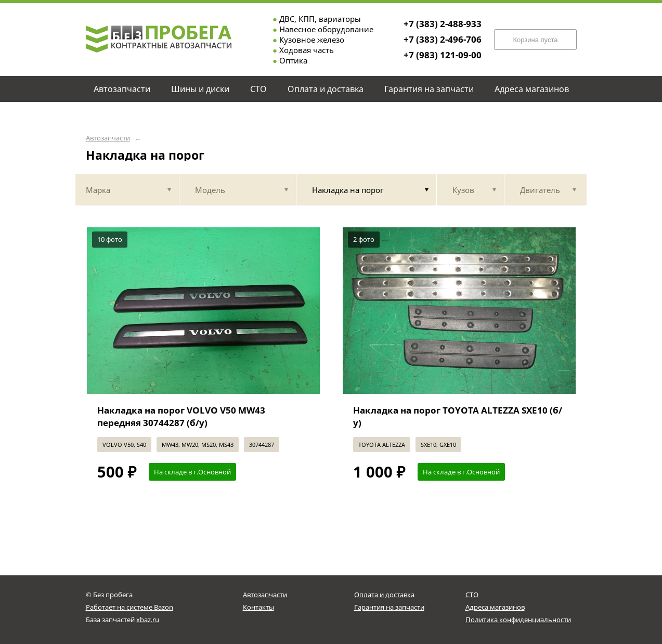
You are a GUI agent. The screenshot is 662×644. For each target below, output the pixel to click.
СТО (472, 595)
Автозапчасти (108, 138)
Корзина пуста (535, 40)
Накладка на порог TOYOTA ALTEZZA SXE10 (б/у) (458, 416)
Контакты (258, 607)
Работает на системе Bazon (129, 607)
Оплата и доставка (384, 595)
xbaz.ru (148, 620)
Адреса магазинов (495, 607)
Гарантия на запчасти (389, 607)
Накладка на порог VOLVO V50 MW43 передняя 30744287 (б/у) (181, 416)
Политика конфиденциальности (518, 620)
